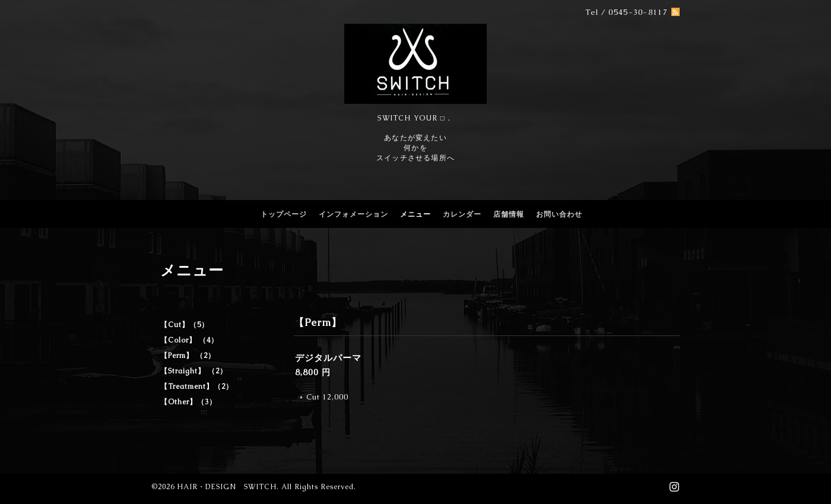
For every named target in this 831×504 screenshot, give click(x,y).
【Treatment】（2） (197, 386)
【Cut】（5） (185, 325)
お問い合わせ (559, 214)
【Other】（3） (188, 402)
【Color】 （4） (189, 340)
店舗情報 (509, 214)
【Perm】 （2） (188, 356)
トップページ (284, 214)
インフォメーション (353, 214)
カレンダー (462, 214)
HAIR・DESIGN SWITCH (227, 487)
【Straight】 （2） (194, 371)
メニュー (415, 214)
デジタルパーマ (328, 358)
